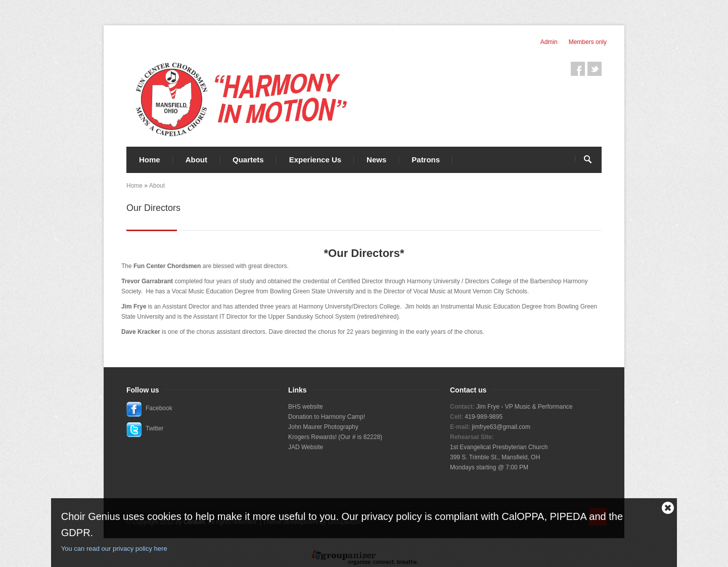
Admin (549, 42)
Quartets (248, 160)
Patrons (426, 160)
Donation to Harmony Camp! (327, 417)
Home (150, 160)
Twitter (595, 69)
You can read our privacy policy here (114, 549)
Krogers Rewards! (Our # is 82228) (335, 437)
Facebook (578, 69)
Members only (588, 42)
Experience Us (315, 160)
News (376, 160)
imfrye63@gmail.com (502, 427)
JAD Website (306, 447)
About (196, 160)
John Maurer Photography (323, 427)
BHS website (306, 407)
